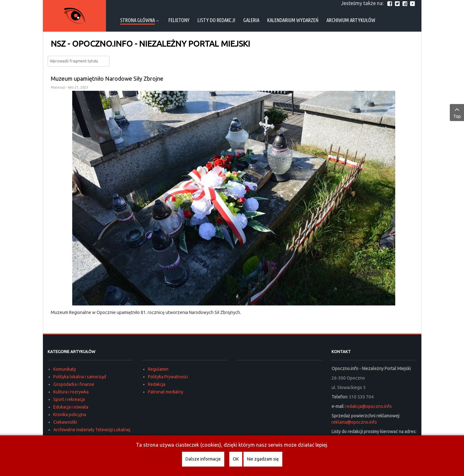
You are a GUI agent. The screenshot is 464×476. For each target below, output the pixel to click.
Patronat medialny (166, 392)
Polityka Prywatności (168, 377)
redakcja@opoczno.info (369, 406)
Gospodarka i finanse (74, 384)
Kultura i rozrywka (71, 392)
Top (457, 112)
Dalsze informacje (203, 459)
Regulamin (158, 369)
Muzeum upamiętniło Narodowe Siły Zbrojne (107, 78)
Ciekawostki (65, 422)
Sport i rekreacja (69, 399)
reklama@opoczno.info (354, 422)
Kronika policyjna (70, 415)
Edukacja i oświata (71, 407)
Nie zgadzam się (263, 459)
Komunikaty (65, 369)
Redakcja (157, 384)
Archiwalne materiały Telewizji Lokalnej (92, 430)
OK (236, 459)
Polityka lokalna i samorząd (80, 377)
